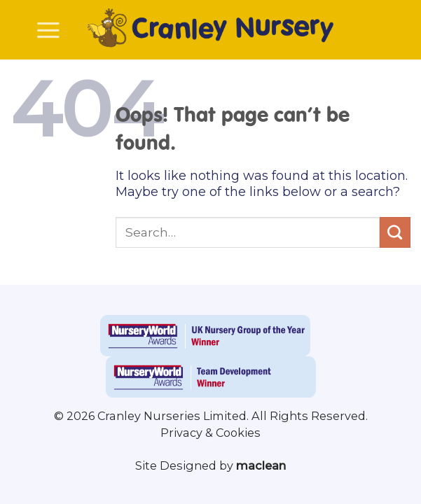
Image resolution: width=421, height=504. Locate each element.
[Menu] (48, 30)
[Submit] (395, 232)
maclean (261, 465)
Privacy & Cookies (210, 433)
